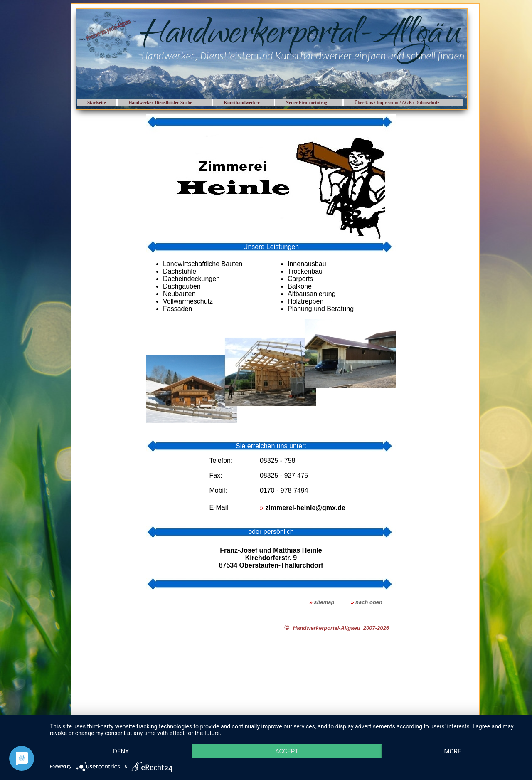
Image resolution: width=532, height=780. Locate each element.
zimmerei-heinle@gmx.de (305, 508)
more (452, 751)
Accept (287, 751)
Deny (121, 751)
